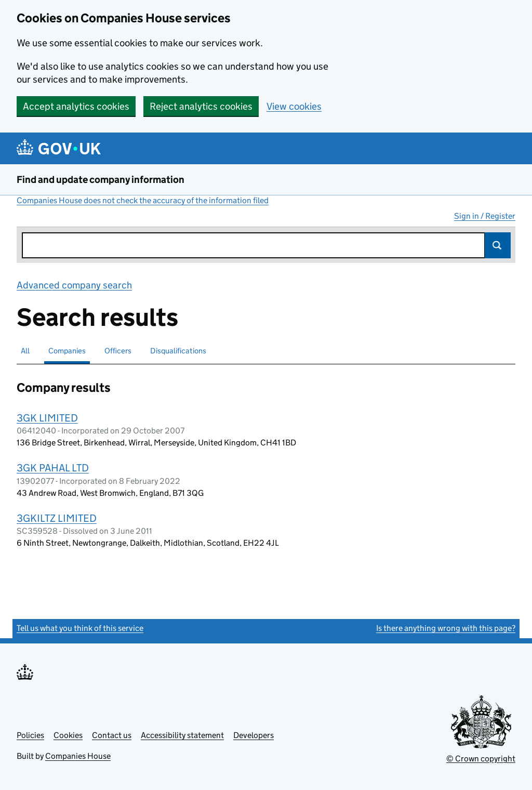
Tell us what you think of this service (80, 628)
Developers (254, 735)
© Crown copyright (481, 759)
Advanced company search (74, 285)
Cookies (68, 735)
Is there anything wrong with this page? (446, 628)
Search (498, 245)
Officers (118, 351)
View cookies (294, 106)
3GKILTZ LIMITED (57, 518)
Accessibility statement (182, 735)
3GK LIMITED (47, 418)
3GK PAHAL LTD (53, 468)
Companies (67, 351)
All (25, 351)
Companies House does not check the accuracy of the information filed (143, 200)
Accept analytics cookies (76, 106)
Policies (30, 735)
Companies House (78, 756)
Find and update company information (101, 180)
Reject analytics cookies (201, 106)
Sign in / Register (485, 216)
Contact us (112, 735)
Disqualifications (178, 351)
